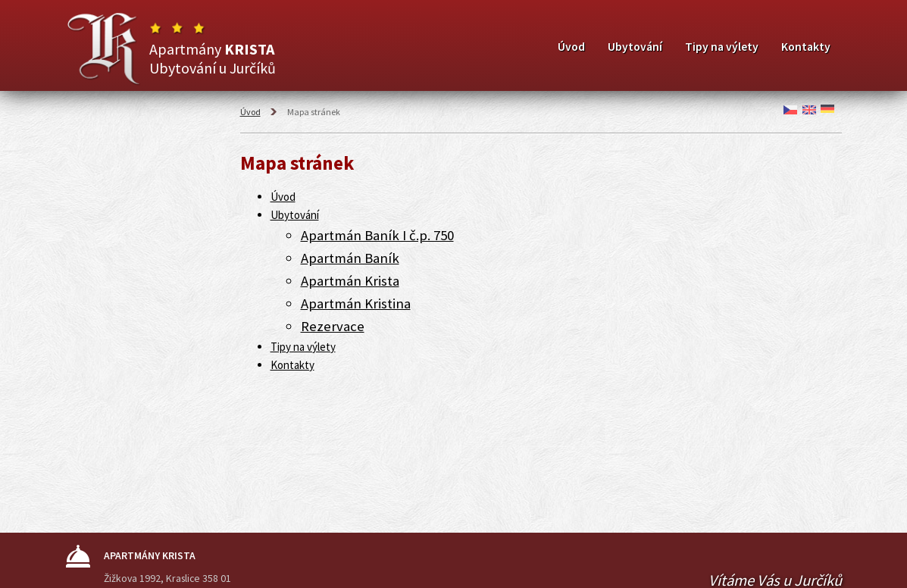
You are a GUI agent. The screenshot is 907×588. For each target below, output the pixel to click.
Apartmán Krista (350, 281)
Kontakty (806, 47)
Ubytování (635, 47)
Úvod (571, 47)
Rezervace (333, 326)
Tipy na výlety (722, 47)
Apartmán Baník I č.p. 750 (377, 235)
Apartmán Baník (350, 258)
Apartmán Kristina (356, 303)
